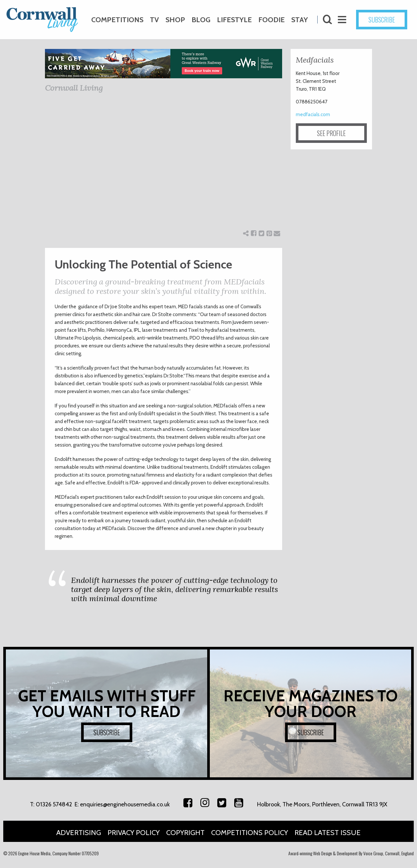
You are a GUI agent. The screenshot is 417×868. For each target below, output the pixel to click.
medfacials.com (313, 114)
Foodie (272, 20)
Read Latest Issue (328, 833)
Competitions (117, 20)
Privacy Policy (134, 833)
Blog (201, 20)
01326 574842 (54, 804)
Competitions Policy (250, 833)
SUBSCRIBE (382, 20)
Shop (175, 20)
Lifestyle (234, 20)
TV (154, 20)
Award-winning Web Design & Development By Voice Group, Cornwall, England (351, 853)
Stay (300, 20)
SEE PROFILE (331, 133)
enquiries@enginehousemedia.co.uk (125, 804)
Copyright (185, 833)
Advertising (79, 833)
